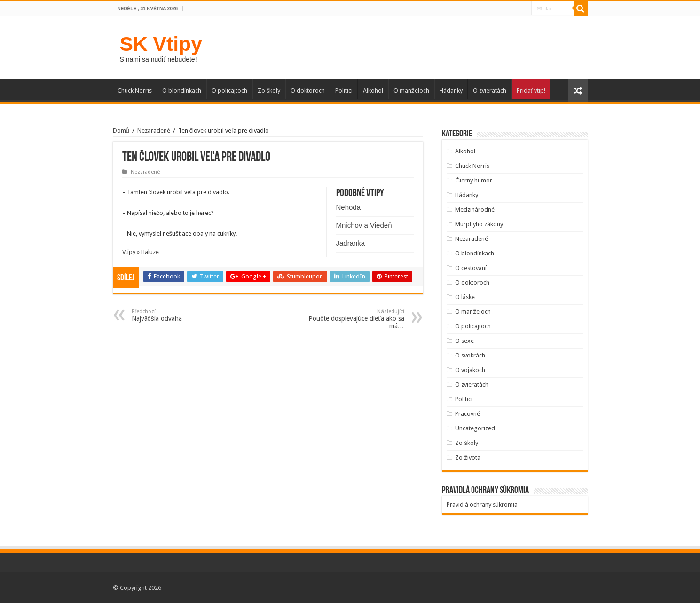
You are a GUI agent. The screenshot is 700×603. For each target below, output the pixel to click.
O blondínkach (182, 91)
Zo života (468, 457)
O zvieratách (490, 91)
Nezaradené (154, 131)
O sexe (464, 341)
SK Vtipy (161, 44)
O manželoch (411, 91)
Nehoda (349, 207)
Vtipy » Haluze (141, 252)
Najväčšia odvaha (180, 315)
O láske (465, 297)
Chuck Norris (135, 91)
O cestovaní (471, 268)
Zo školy (269, 91)
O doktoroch (308, 91)
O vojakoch (470, 370)
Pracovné (468, 414)
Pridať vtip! (531, 91)
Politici (344, 91)
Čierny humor (473, 180)
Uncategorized (475, 428)
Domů (121, 131)
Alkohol (373, 91)
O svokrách (470, 355)
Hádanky (451, 91)
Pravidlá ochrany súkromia (482, 504)
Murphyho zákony (479, 224)
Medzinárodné (475, 210)
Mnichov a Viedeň (364, 225)
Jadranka (351, 243)
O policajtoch (229, 91)
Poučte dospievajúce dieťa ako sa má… (356, 319)
